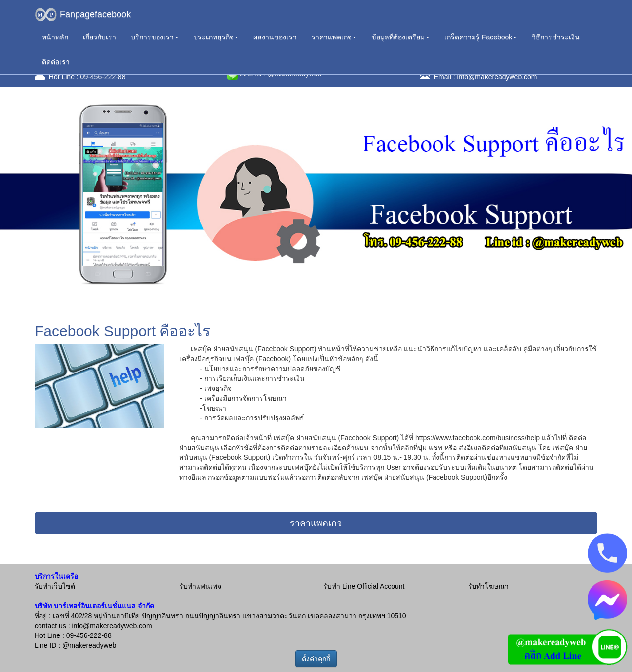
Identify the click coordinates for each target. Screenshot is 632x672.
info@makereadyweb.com (497, 77)
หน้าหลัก (55, 37)
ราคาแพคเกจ (316, 523)
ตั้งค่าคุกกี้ (316, 659)
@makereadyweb (89, 645)
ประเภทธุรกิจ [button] (216, 37)
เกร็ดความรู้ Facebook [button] (481, 37)
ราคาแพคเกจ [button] (334, 37)
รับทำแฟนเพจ (200, 586)
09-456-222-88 (103, 77)
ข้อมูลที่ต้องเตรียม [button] (400, 37)
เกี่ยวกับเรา (99, 37)
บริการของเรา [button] (155, 37)
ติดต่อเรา (56, 62)
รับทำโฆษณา (488, 586)
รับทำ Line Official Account (364, 586)
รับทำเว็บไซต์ (55, 586)
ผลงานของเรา (275, 37)
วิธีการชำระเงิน (556, 37)
